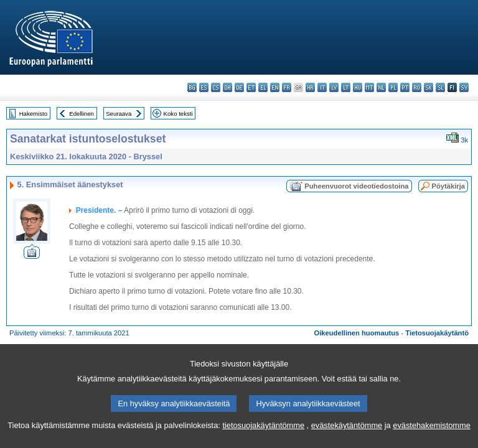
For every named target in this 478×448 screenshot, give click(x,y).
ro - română (417, 87)
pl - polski (393, 87)
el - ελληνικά (263, 87)
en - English (275, 87)
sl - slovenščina (440, 87)
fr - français (287, 87)
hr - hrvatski (310, 87)
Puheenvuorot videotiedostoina (356, 186)
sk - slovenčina (429, 87)
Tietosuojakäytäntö (437, 333)
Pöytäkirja (448, 186)
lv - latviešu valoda (334, 87)
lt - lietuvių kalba (346, 87)
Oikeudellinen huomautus (357, 333)
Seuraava (119, 114)
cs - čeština (216, 87)
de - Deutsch (239, 87)
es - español (204, 87)
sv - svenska (464, 87)
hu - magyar (358, 87)
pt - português (405, 87)
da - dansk (227, 87)
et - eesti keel (251, 87)
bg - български (192, 87)
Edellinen (81, 114)
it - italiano (322, 87)
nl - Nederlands (381, 87)
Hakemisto (33, 114)
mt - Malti (369, 87)
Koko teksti (178, 114)
